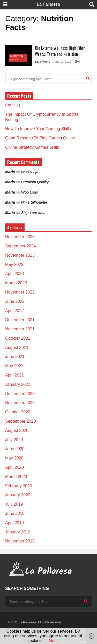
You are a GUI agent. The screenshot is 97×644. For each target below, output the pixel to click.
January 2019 (18, 532)
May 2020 (14, 458)
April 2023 (14, 274)
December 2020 (20, 394)
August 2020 (17, 430)
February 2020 (19, 486)
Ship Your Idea (33, 213)
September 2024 (20, 246)
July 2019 (14, 504)
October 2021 (18, 338)
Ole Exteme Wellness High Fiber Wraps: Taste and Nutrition (60, 51)
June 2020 (15, 449)
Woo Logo (30, 192)
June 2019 (15, 513)
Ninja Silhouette (34, 202)
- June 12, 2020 (61, 62)
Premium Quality (35, 182)
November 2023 (20, 255)
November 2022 (20, 292)
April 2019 (14, 523)
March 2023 (16, 283)
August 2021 (17, 348)
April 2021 (14, 375)
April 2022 (14, 311)
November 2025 (20, 237)
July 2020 (14, 440)
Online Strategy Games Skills (32, 147)
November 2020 (20, 403)
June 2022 (15, 301)
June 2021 (15, 357)
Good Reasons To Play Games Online (40, 138)
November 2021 (20, 329)
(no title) (13, 105)
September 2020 (20, 421)
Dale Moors (43, 62)
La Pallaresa (48, 4)
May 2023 (14, 265)
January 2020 (18, 495)
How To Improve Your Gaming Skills (38, 129)
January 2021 (18, 384)
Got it (54, 641)
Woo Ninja (30, 172)
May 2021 (14, 366)
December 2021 (20, 320)
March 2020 (16, 477)
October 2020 (18, 412)
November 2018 (20, 541)
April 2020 (14, 467)
